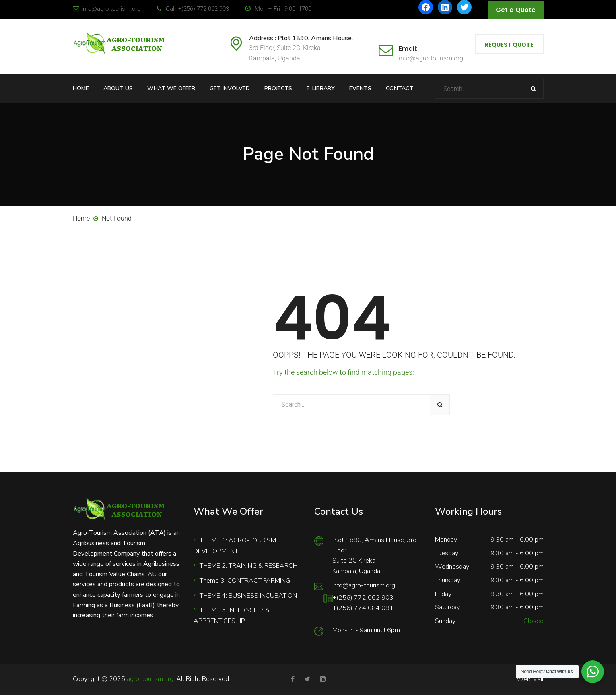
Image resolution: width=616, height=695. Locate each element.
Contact (400, 88)
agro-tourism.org (150, 679)
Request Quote (509, 45)
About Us (118, 88)
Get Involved (230, 88)
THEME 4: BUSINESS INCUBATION (248, 596)
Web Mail (530, 679)
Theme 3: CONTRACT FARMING (245, 581)
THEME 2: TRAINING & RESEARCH (248, 566)
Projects (278, 88)
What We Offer (171, 88)
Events (360, 88)
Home (81, 88)
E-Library (321, 88)
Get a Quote (516, 10)
